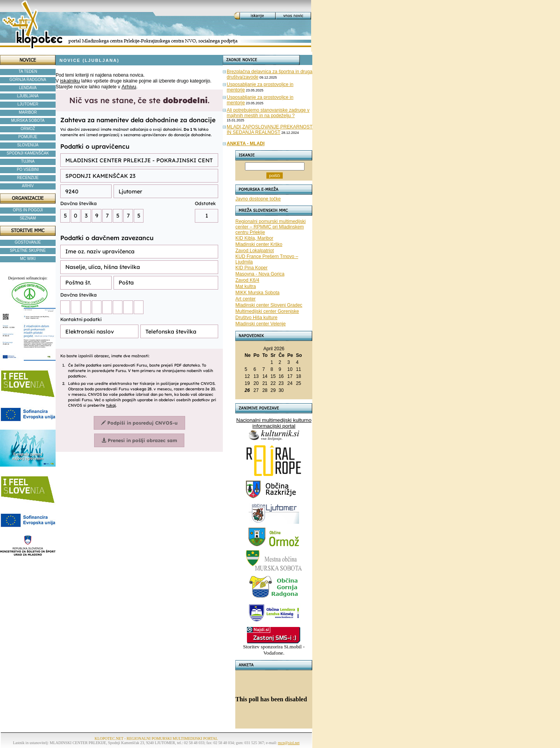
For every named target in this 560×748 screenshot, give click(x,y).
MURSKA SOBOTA (28, 120)
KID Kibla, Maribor (254, 238)
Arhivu (129, 87)
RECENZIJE (28, 178)
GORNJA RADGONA (28, 80)
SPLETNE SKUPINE (28, 250)
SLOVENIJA (28, 145)
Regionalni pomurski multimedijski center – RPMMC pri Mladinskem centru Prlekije (270, 227)
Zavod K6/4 (247, 280)
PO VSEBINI (28, 169)
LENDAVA (28, 88)
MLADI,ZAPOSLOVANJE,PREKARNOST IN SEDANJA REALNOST (270, 130)
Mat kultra (246, 286)
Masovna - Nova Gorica (260, 274)
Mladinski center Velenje (260, 324)
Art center (245, 299)
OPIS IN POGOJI (28, 210)
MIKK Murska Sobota (257, 293)
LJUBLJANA (28, 96)
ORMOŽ (28, 129)
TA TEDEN (28, 71)
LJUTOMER (28, 104)
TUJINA (28, 161)
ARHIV (28, 186)
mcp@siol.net (289, 743)
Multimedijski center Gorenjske (267, 311)
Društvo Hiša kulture (256, 318)
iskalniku (70, 81)
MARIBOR (28, 112)
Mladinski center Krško (259, 244)
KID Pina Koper (251, 268)
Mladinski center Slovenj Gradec (269, 305)
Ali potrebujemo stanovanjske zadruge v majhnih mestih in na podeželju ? (268, 113)
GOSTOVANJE (28, 242)
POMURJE (28, 137)
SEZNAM (28, 218)
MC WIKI (28, 259)
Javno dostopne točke (258, 199)
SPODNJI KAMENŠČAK (28, 153)
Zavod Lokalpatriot (255, 251)
